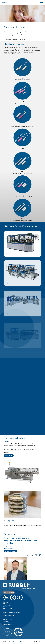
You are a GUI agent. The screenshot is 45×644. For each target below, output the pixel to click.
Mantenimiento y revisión (9, 626)
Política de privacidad (17, 642)
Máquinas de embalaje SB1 (9, 615)
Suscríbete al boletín (9, 592)
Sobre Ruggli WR (9, 456)
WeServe (40, 642)
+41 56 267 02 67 (9, 547)
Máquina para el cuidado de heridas (11, 614)
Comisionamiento (7, 624)
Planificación (6, 621)
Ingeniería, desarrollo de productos (11, 623)
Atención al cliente (7, 620)
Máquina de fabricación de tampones (11, 612)
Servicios (5, 618)
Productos (6, 611)
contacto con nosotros (10, 551)
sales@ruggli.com (9, 548)
